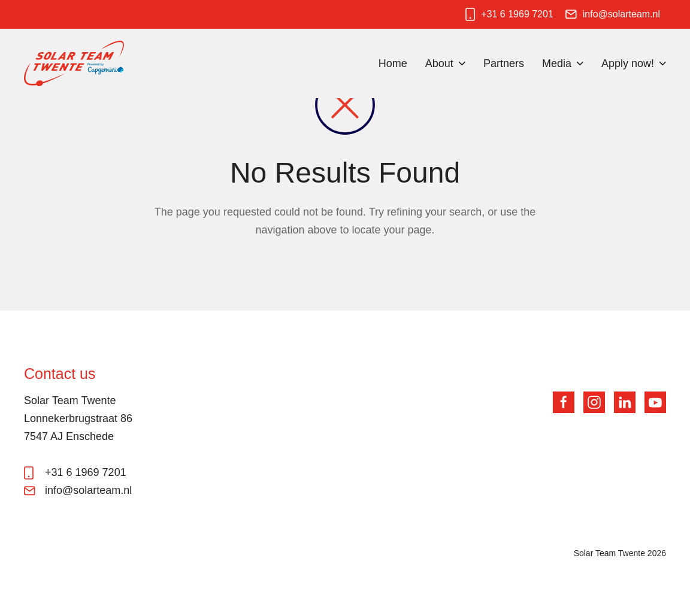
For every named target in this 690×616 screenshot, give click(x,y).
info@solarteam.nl (621, 14)
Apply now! (628, 63)
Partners (504, 63)
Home (393, 63)
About (439, 63)
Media (557, 63)
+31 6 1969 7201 (517, 14)
